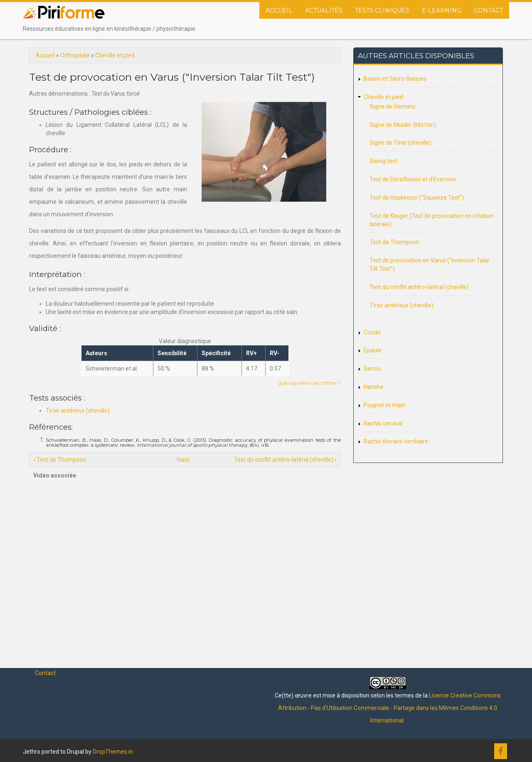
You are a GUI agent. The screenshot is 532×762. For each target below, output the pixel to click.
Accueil (279, 10)
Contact (488, 10)
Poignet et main (384, 405)
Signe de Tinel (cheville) (400, 143)
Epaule (373, 350)
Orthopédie (75, 55)
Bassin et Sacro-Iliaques (395, 79)
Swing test (383, 161)
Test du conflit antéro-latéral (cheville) (285, 460)
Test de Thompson (60, 460)
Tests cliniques (382, 10)
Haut (183, 460)
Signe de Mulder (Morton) (403, 125)
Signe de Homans (393, 106)
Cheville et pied (115, 55)
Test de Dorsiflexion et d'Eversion (413, 179)
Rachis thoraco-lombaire (396, 441)
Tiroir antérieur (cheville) (78, 411)
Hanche (374, 387)
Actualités (324, 10)
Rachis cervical (383, 423)
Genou (372, 369)
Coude (372, 332)
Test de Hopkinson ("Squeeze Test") (417, 198)
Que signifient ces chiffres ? (309, 383)
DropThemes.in (113, 752)
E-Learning (442, 10)
